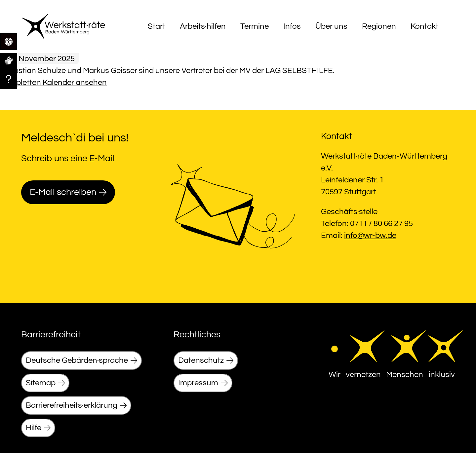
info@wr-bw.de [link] (370, 235)
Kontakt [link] (424, 26)
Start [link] (157, 26)
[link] (9, 60)
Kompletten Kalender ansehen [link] (53, 82)
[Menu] (449, 26)
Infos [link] (292, 26)
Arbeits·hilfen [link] (203, 26)
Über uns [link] (331, 26)
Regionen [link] (379, 26)
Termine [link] (255, 26)
